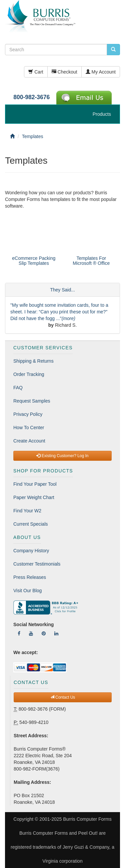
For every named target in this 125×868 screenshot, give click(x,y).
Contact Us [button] (63, 697)
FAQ (18, 388)
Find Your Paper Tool (35, 484)
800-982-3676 (31, 97)
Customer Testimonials (37, 564)
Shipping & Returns (33, 361)
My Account (101, 72)
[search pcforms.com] (113, 50)
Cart (36, 72)
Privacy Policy (28, 414)
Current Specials (31, 524)
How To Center (29, 428)
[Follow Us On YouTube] (31, 633)
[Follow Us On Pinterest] (44, 633)
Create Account (29, 441)
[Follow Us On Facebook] (19, 633)
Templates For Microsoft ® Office (91, 261)
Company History (31, 551)
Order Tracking (29, 374)
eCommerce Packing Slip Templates (34, 261)
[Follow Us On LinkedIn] (56, 633)
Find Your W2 (27, 511)
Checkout (64, 72)
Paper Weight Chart (34, 497)
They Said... (62, 290)
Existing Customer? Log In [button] (62, 456)
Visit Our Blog (27, 591)
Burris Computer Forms (87, 819)
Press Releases (30, 577)
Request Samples (32, 401)
